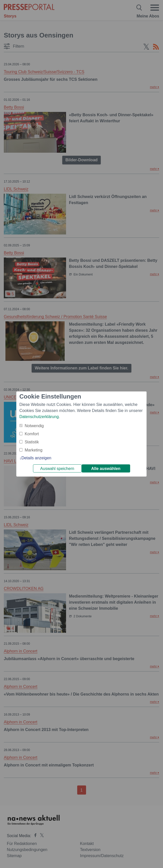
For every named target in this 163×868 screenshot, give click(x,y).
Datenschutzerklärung (39, 417)
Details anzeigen (36, 458)
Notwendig (34, 426)
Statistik (32, 442)
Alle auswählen (106, 469)
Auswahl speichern (57, 469)
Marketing (33, 450)
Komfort (32, 434)
